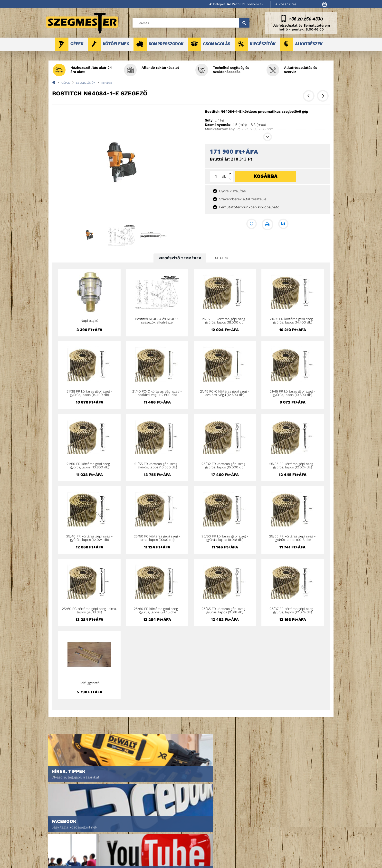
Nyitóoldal (53, 826)
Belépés (205, 4)
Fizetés (185, 840)
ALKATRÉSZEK (309, 44)
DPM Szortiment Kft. (262, 851)
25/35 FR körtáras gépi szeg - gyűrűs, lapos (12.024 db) (292, 465)
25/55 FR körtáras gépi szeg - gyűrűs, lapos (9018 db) (292, 538)
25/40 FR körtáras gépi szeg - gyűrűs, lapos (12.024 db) (90, 538)
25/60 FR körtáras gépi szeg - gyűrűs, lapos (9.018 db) (157, 610)
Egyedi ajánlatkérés (61, 840)
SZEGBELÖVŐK (86, 83)
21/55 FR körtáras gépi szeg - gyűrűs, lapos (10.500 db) (157, 465)
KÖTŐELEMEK (116, 44)
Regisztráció (122, 833)
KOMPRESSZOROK (166, 44)
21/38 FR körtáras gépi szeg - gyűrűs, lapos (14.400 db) (89, 393)
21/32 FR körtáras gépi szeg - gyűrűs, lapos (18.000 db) (225, 321)
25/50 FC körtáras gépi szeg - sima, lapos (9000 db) (157, 538)
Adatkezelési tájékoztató (199, 833)
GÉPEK (77, 44)
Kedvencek (252, 4)
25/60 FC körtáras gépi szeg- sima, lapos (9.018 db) (89, 610)
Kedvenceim (121, 854)
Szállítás (187, 847)
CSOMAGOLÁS (217, 44)
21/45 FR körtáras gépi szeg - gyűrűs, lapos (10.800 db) (292, 393)
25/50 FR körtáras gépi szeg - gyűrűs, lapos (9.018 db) (225, 538)
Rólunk (51, 847)
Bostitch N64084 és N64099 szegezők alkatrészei (157, 321)
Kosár (117, 847)
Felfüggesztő (90, 683)
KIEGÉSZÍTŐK (263, 44)
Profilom (119, 840)
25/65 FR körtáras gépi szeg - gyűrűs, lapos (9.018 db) (225, 610)
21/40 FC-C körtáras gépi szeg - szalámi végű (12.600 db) (157, 393)
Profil (228, 4)
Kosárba (266, 176)
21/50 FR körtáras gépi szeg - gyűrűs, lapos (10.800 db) (90, 465)
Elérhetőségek (191, 854)
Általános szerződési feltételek (205, 826)
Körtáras (107, 83)
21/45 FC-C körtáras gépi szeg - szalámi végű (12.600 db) (225, 393)
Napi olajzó (89, 321)
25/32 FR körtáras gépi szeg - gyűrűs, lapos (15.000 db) (225, 465)
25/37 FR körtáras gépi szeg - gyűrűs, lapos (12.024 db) (293, 610)
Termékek (52, 833)
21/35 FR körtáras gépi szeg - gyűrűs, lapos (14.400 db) (293, 321)
